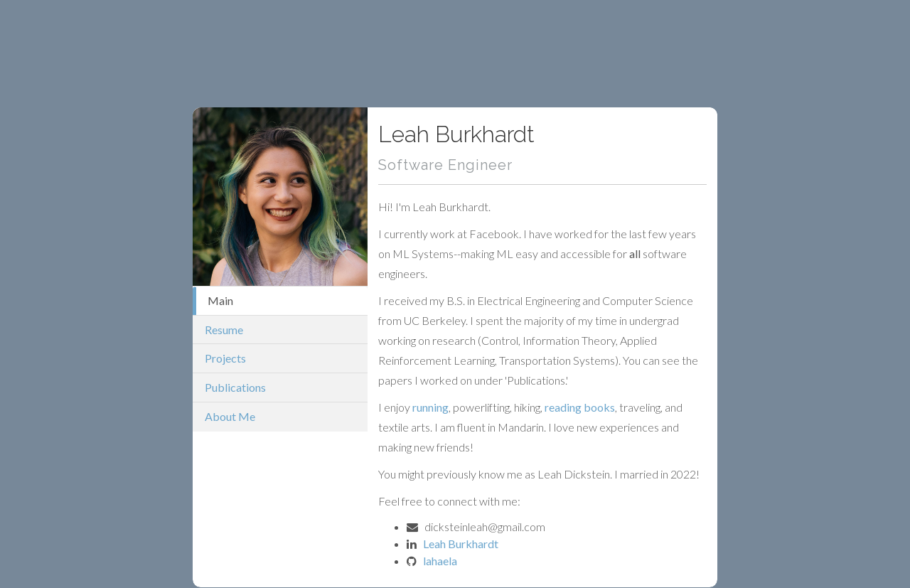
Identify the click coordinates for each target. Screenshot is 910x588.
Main (220, 300)
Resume (224, 330)
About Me (230, 416)
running (430, 407)
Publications (235, 387)
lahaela (440, 561)
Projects (225, 358)
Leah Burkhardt (461, 544)
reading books (580, 407)
